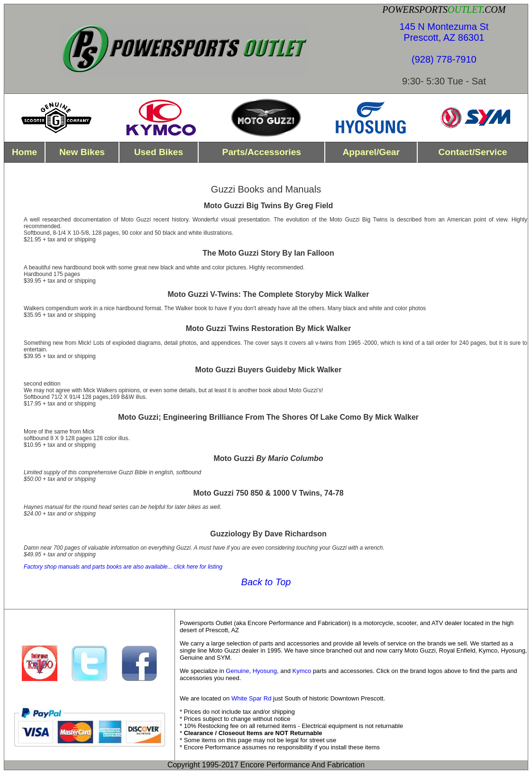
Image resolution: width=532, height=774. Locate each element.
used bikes (159, 152)
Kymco (302, 671)
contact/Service (472, 152)
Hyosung (265, 671)
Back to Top (266, 582)
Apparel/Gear (371, 152)
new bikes (82, 152)
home (24, 152)
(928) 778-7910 (444, 59)
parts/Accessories (262, 152)
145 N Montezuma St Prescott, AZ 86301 (444, 32)
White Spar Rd (252, 698)
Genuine (237, 671)
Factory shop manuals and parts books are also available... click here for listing (123, 567)
